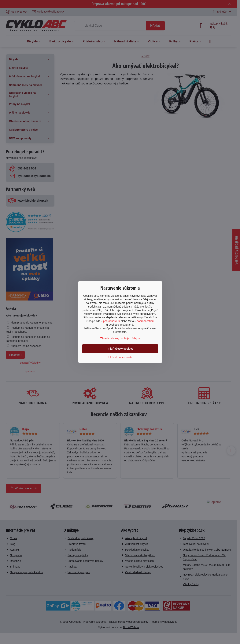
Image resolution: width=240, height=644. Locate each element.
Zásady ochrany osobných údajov (120, 338)
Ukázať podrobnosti (120, 357)
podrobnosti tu (111, 321)
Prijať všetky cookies (120, 349)
